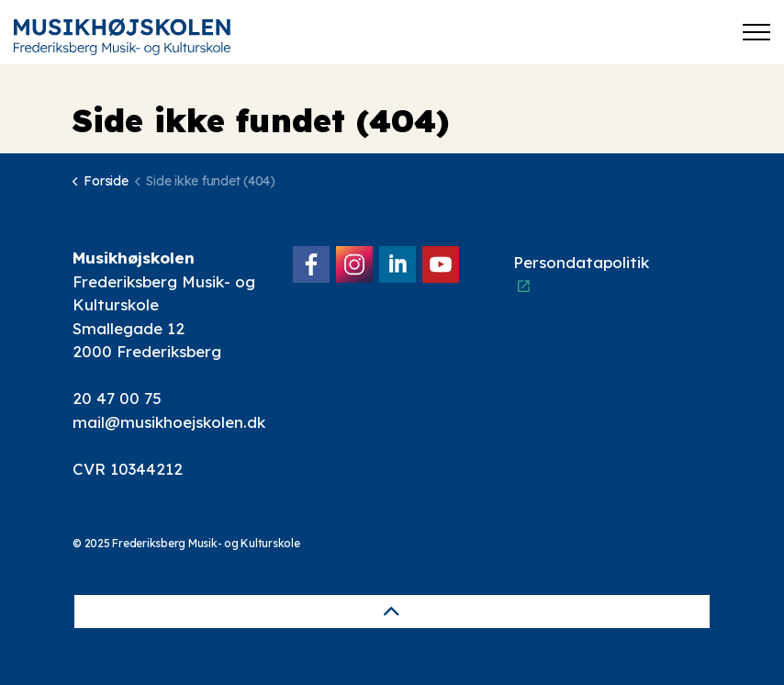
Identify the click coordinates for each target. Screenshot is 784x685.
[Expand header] (756, 32)
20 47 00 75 (117, 398)
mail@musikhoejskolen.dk (169, 422)
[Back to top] (392, 612)
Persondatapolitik (581, 273)
